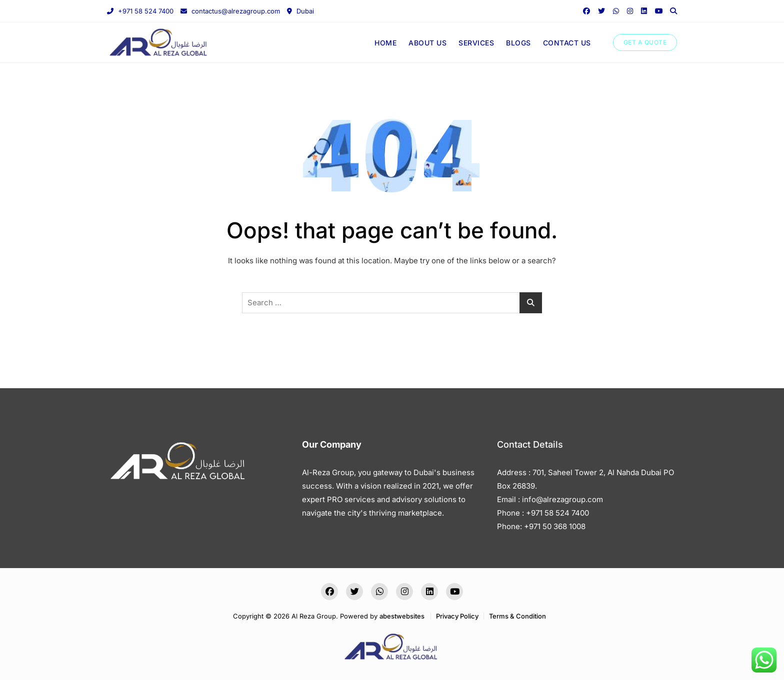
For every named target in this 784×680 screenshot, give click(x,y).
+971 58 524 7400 (140, 11)
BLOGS (518, 43)
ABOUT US (427, 43)
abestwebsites (402, 616)
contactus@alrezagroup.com (230, 11)
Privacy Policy (457, 616)
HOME (385, 43)
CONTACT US (567, 43)
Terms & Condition (517, 616)
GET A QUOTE (645, 42)
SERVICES (476, 43)
